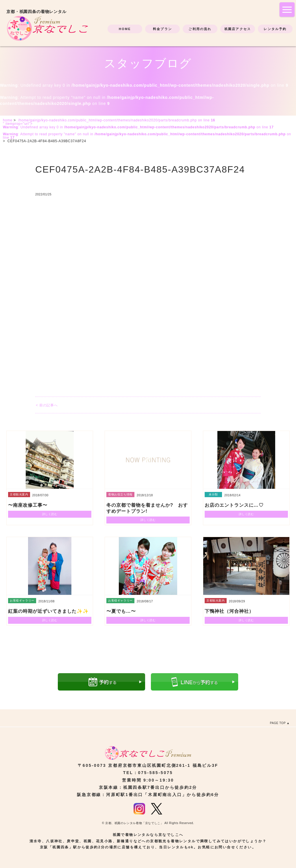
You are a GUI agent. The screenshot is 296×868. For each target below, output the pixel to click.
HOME (125, 29)
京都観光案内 (19, 494)
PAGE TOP (278, 723)
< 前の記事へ (47, 405)
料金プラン (162, 29)
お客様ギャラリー (22, 600)
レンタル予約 (275, 29)
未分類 (213, 494)
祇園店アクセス (238, 29)
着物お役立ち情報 (120, 494)
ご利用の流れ (200, 29)
